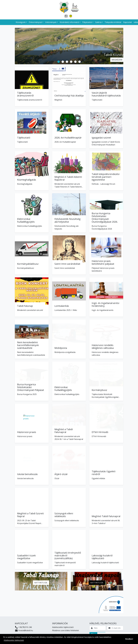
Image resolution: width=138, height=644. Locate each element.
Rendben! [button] (129, 639)
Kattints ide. (41, 583)
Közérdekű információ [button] (69, 22)
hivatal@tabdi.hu (24, 630)
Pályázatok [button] (87, 22)
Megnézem (117, 60)
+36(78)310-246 (23, 627)
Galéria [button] (98, 22)
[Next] (120, 46)
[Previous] (19, 46)
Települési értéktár (113, 22)
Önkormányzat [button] (35, 22)
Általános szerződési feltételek (66, 630)
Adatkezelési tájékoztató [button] (14, 640)
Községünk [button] (21, 22)
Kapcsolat (128, 22)
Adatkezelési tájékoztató (63, 627)
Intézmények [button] (51, 22)
